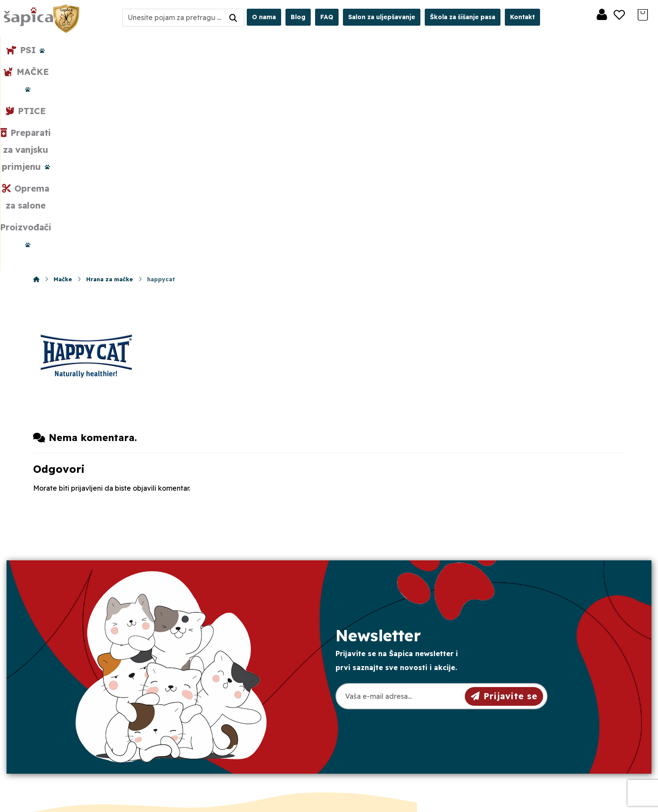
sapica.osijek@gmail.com (246, 701)
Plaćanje (364, 711)
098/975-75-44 (227, 686)
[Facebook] (69, 747)
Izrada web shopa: (566, 805)
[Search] (233, 18)
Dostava (364, 697)
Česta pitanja (372, 725)
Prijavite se (504, 489)
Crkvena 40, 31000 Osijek (249, 717)
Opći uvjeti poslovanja (387, 669)
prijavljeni (87, 281)
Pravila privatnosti (380, 683)
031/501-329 (223, 670)
